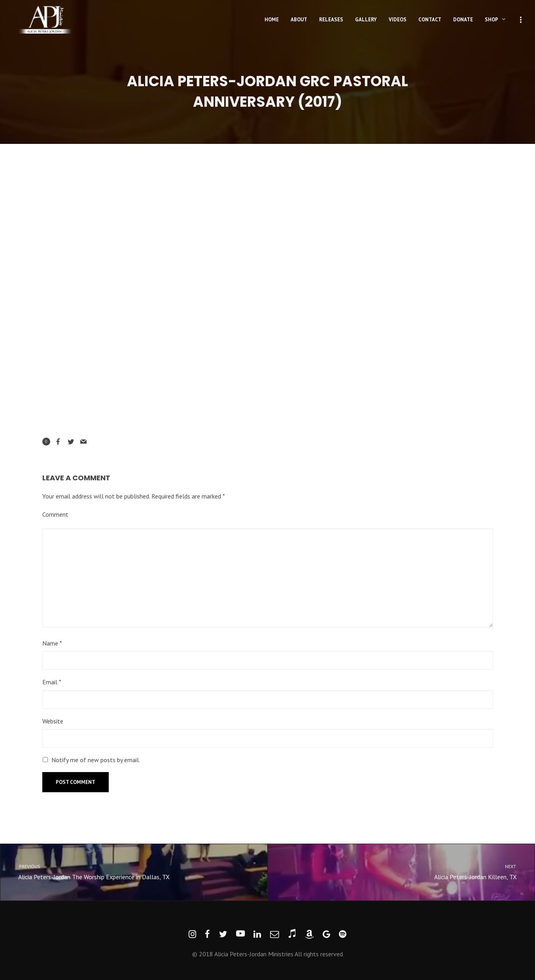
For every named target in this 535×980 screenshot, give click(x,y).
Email (52, 682)
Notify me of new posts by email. (96, 760)
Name (52, 643)
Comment (55, 514)
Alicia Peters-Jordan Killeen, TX (409, 871)
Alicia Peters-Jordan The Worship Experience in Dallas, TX (127, 871)
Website (53, 721)
